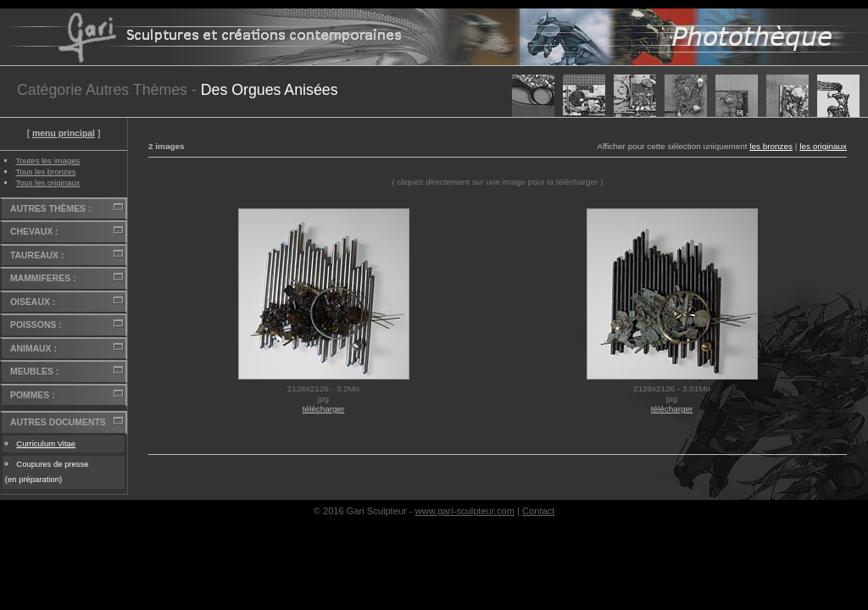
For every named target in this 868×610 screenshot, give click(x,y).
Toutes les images (47, 161)
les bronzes (771, 146)
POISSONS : (36, 325)
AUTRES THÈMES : (50, 209)
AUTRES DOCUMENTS (58, 422)
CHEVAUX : (34, 232)
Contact (538, 511)
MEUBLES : (34, 372)
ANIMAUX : (33, 349)
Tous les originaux (47, 183)
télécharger (324, 409)
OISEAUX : (33, 302)
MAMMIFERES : (43, 278)
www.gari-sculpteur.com (465, 511)
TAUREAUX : (37, 255)
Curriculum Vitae (46, 444)
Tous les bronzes (45, 172)
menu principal (64, 133)
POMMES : (33, 395)
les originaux (823, 146)
